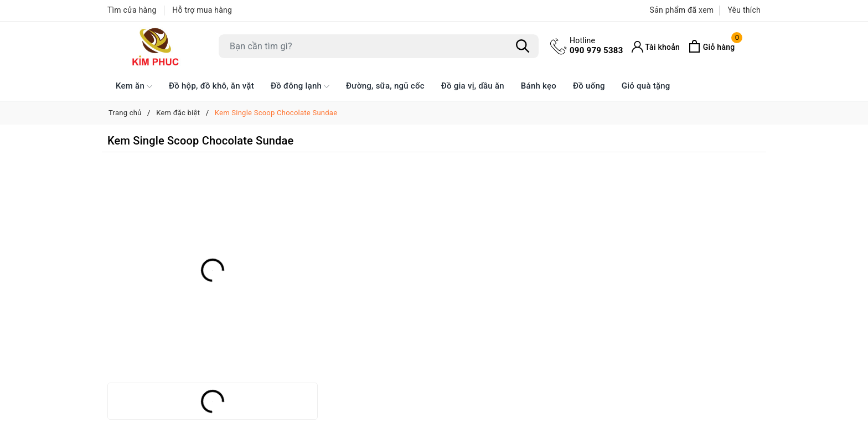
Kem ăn (134, 86)
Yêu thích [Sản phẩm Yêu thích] (744, 10)
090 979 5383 (596, 45)
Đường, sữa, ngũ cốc (385, 86)
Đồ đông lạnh (300, 86)
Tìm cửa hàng (132, 10)
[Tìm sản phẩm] (379, 46)
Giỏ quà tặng (646, 86)
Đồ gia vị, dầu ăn (473, 86)
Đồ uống (589, 86)
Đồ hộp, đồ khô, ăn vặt (211, 86)
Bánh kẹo (539, 86)
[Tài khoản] (656, 47)
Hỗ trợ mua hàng (202, 10)
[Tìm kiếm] (523, 47)
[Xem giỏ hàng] (711, 46)
